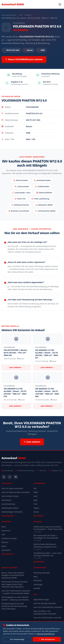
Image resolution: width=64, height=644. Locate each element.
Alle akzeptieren (47, 639)
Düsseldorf (6, 550)
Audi (35, 496)
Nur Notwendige (17, 639)
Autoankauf (13, 4)
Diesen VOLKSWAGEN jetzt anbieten (24, 59)
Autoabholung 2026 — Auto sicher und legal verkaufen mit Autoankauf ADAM (48, 554)
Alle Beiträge (40, 562)
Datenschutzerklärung (46, 634)
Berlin (4, 546)
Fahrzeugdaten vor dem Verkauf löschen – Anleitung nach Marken (15, 598)
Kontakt (37, 588)
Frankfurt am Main (9, 538)
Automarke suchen (9, 15)
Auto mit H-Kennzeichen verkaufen (48, 607)
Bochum (5, 542)
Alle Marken (39, 516)
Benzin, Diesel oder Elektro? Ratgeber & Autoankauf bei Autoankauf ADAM (13, 575)
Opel (36, 500)
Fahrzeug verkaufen (42, 573)
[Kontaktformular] (16, 477)
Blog (35, 577)
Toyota (36, 508)
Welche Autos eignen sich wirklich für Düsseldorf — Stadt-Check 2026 (48, 528)
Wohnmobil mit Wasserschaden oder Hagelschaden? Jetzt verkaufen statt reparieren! (15, 584)
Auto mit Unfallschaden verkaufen (48, 618)
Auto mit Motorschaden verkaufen (16, 492)
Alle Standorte (8, 554)
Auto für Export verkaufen (12, 488)
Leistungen (38, 584)
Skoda (36, 512)
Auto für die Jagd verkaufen (45, 603)
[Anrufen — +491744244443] (4, 477)
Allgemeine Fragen (41, 599)
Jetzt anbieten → (16, 367)
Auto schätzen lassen (10, 496)
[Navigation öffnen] (60, 4)
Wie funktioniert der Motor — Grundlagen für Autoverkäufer (46, 537)
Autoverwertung (8, 504)
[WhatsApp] (10, 477)
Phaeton (28, 15)
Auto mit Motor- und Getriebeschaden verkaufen (45, 612)
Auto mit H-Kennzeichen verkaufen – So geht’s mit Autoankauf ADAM (16, 592)
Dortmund (6, 531)
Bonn (4, 527)
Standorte (38, 580)
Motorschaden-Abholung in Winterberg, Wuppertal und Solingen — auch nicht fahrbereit (47, 545)
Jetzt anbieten (32, 442)
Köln (3, 534)
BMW (36, 492)
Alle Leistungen (9, 516)
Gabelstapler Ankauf (10, 508)
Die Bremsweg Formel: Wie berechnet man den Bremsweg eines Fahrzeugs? (14, 606)
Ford (35, 504)
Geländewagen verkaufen (12, 512)
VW (21, 15)
